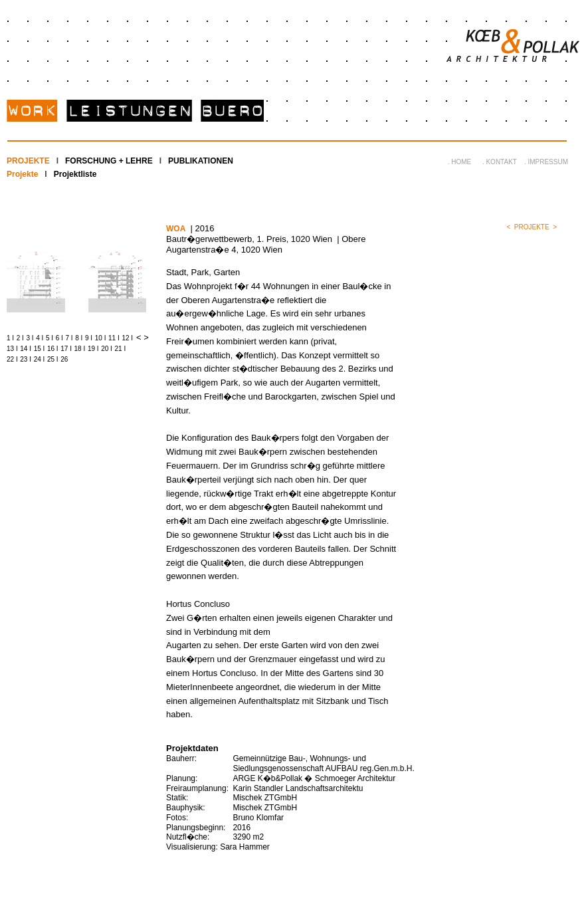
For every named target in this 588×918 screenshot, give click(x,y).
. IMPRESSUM (546, 162)
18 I (80, 349)
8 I (79, 338)
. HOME (460, 162)
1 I (10, 338)
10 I (101, 338)
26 (64, 359)
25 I (53, 359)
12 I (127, 338)
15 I (40, 349)
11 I (114, 338)
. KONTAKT (500, 162)
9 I (89, 338)
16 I (53, 349)
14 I (26, 349)
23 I (26, 359)
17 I (66, 349)
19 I (93, 349)
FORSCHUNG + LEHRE (109, 161)
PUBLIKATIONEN (201, 161)
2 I (20, 338)
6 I (59, 338)
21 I (121, 349)
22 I (12, 359)
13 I (12, 349)
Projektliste (75, 174)
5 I (49, 338)
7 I (69, 338)
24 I (40, 359)
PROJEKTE (28, 161)
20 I (107, 349)
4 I (40, 338)
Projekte (22, 174)
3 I (30, 338)
